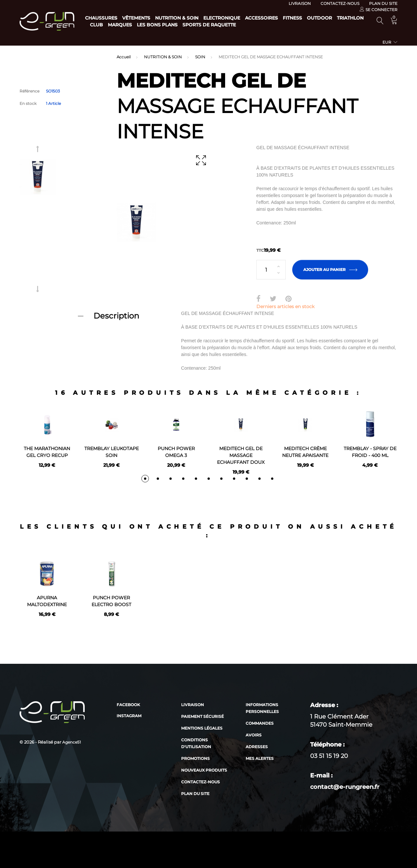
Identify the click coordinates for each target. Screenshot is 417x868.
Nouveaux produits (204, 807)
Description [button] (116, 316)
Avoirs (254, 771)
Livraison (300, 3)
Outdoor (102, 25)
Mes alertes (260, 795)
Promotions (195, 795)
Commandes (260, 760)
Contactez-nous (340, 3)
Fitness (325, 18)
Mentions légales (202, 765)
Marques (201, 25)
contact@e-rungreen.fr (345, 823)
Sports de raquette (303, 25)
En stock (28, 103)
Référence (29, 91)
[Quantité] (271, 270)
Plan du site (383, 3)
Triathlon (140, 25)
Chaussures (101, 18)
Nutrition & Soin (190, 18)
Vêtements (143, 18)
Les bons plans (245, 25)
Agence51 (72, 779)
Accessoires (288, 18)
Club (171, 25)
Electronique (241, 18)
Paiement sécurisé (202, 753)
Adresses (257, 783)
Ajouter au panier (330, 270)
